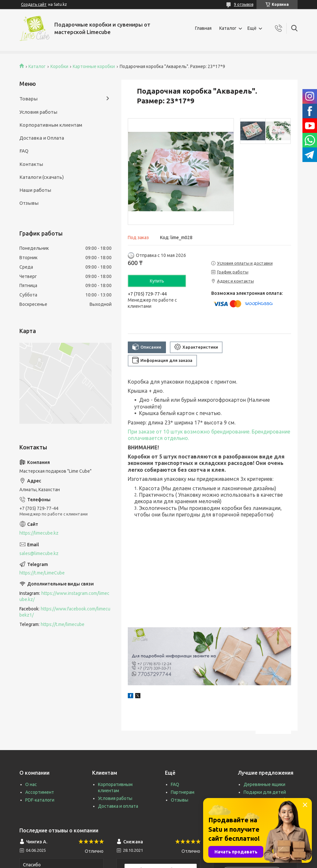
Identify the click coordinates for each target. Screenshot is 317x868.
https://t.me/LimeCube (42, 573)
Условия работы (38, 112)
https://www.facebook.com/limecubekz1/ (65, 612)
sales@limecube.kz (39, 553)
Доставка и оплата (118, 806)
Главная (203, 28)
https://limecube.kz (39, 533)
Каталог (228, 28)
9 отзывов (244, 4)
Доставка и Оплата (42, 138)
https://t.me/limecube (63, 624)
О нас (31, 784)
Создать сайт (34, 4)
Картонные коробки (94, 66)
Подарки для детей (265, 792)
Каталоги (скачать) (42, 177)
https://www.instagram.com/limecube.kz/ (64, 596)
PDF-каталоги (40, 800)
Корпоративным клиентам (51, 125)
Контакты (31, 164)
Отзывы (29, 203)
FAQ (24, 151)
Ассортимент (40, 792)
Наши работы (35, 190)
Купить (157, 281)
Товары (28, 99)
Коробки (59, 66)
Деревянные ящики (264, 784)
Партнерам (183, 792)
